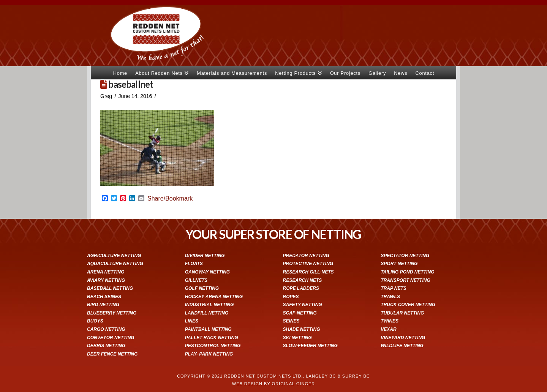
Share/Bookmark (170, 199)
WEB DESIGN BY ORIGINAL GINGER (273, 384)
